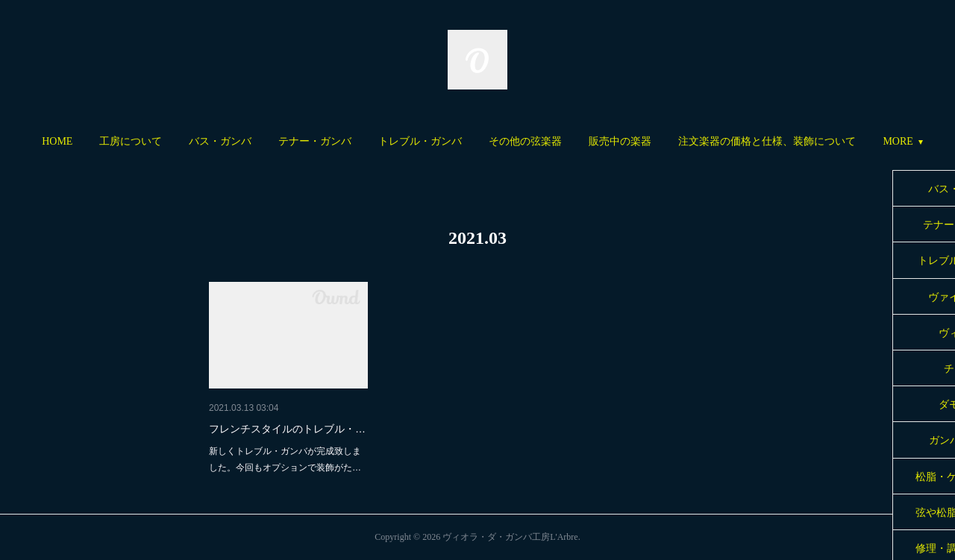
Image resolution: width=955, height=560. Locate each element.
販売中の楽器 (620, 141)
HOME (57, 141)
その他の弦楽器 (525, 141)
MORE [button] (898, 141)
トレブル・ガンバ (420, 141)
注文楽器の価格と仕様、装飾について (767, 141)
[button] (57, 142)
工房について (131, 141)
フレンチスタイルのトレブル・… (287, 429)
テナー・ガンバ (315, 141)
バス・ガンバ (220, 141)
